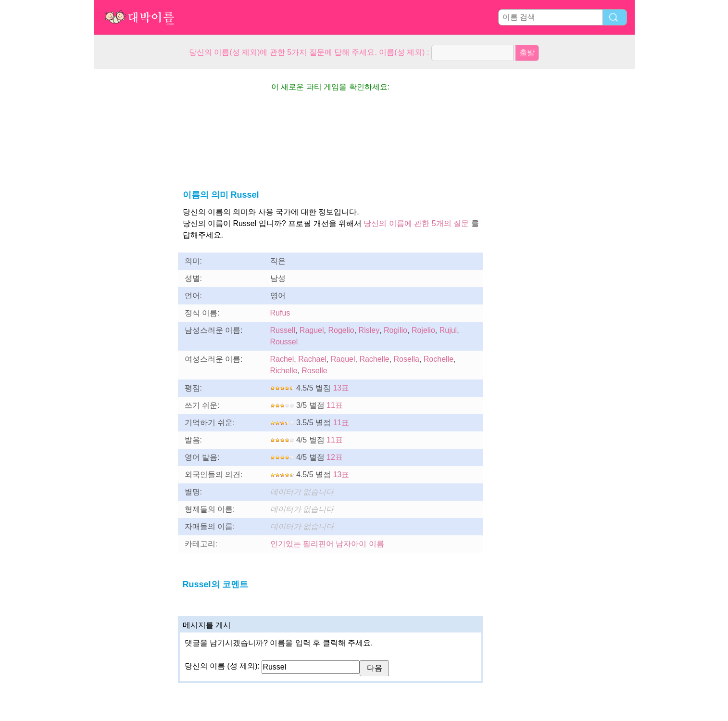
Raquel (343, 359)
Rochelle (439, 359)
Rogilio (395, 330)
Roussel (284, 342)
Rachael (312, 359)
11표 (335, 405)
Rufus (280, 313)
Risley (369, 330)
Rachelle (374, 359)
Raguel (312, 330)
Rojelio (423, 330)
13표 (341, 388)
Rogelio (341, 330)
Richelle (284, 371)
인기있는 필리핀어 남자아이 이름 (327, 544)
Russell (283, 330)
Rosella (407, 359)
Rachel (282, 359)
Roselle (314, 371)
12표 (335, 457)
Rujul (448, 330)
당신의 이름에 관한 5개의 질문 (416, 223)
